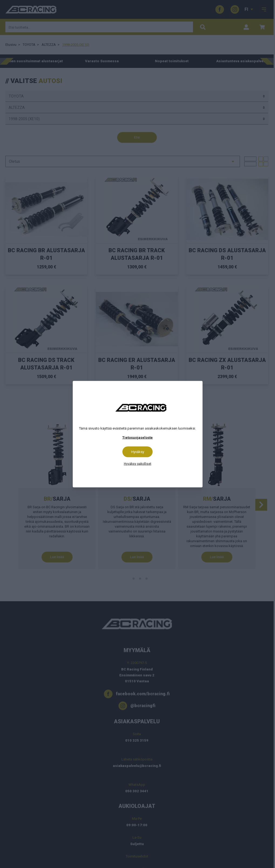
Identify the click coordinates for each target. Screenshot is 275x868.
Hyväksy (138, 452)
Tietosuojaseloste (137, 437)
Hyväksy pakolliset (138, 464)
